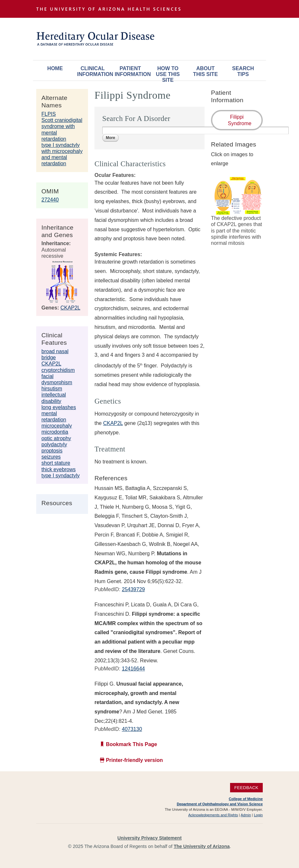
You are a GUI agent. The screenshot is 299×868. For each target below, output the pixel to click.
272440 (50, 200)
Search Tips (243, 71)
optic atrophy (56, 438)
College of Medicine (246, 799)
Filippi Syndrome (240, 120)
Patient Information (132, 71)
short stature (56, 463)
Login (258, 815)
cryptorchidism (58, 370)
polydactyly (54, 445)
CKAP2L (70, 308)
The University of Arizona (202, 846)
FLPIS (49, 114)
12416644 (133, 669)
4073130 (132, 729)
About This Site (205, 71)
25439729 (133, 589)
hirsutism (52, 389)
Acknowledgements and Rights (213, 815)
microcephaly (57, 426)
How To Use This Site (168, 73)
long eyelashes (59, 407)
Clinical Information (94, 71)
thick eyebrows (59, 469)
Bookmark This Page (131, 744)
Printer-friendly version (134, 760)
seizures (51, 457)
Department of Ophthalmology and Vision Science (220, 804)
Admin (246, 815)
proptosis (52, 451)
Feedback (246, 788)
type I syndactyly (61, 476)
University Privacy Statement (149, 838)
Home (55, 68)
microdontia (55, 432)
